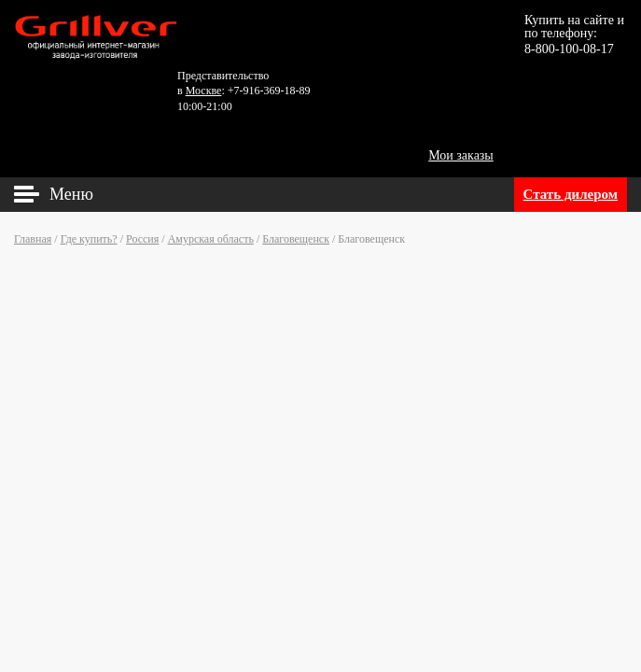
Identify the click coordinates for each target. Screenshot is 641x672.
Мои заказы (461, 155)
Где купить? (89, 239)
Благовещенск (296, 239)
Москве (204, 91)
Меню (71, 194)
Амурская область (211, 239)
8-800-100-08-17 (569, 49)
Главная (33, 239)
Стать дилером (571, 194)
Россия (142, 239)
